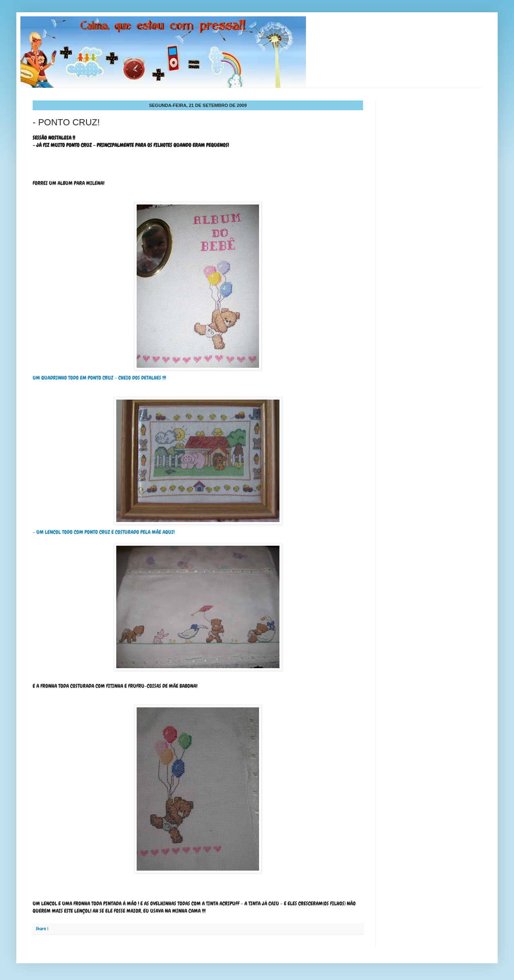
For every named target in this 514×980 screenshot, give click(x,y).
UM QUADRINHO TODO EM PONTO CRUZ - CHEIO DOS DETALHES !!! (147, 292)
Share (41, 929)
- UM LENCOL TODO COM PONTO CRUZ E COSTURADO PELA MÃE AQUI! (104, 532)
